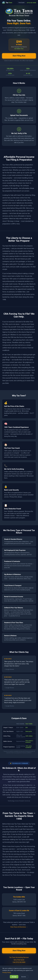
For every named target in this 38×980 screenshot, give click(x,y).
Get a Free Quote (19, 960)
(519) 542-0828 (31, 3)
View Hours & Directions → (19, 927)
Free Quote (22, 3)
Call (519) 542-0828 (19, 962)
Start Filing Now (19, 56)
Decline (24, 977)
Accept (14, 977)
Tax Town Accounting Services (19, 957)
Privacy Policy (7, 972)
